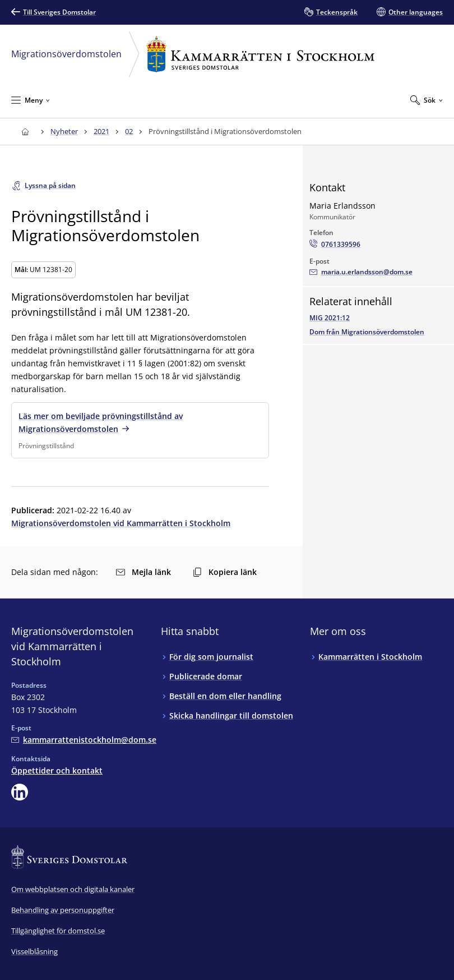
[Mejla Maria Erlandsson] (361, 272)
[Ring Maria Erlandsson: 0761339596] (335, 245)
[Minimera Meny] (31, 100)
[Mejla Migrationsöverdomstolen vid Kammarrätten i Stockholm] (84, 740)
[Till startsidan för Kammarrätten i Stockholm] (25, 132)
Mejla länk (143, 572)
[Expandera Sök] (427, 100)
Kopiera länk (225, 572)
